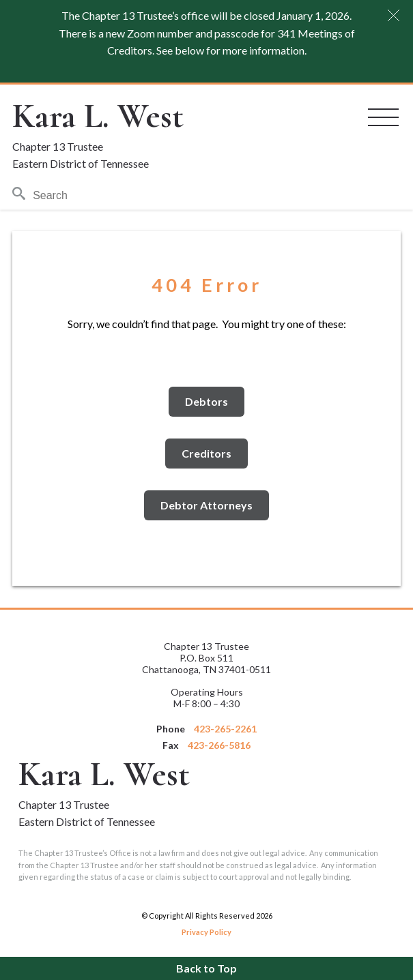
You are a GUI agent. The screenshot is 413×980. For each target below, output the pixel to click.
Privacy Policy (206, 932)
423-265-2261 (225, 729)
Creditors (206, 453)
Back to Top (206, 968)
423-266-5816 (219, 745)
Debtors (206, 401)
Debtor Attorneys (206, 505)
